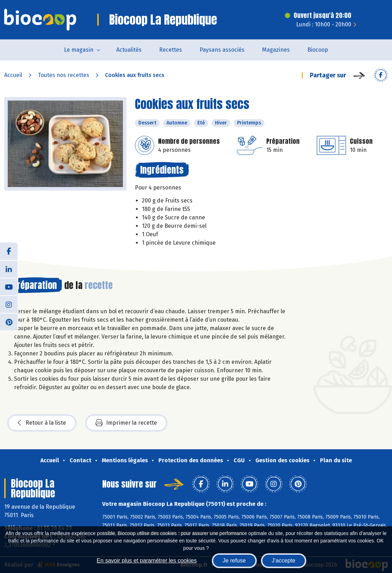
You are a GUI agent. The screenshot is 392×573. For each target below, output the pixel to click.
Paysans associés (222, 50)
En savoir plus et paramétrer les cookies (147, 561)
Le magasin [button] (79, 50)
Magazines (276, 50)
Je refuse (234, 561)
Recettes (171, 50)
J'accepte (284, 561)
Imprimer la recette (126, 423)
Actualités (129, 50)
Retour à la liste (42, 423)
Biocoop (318, 50)
